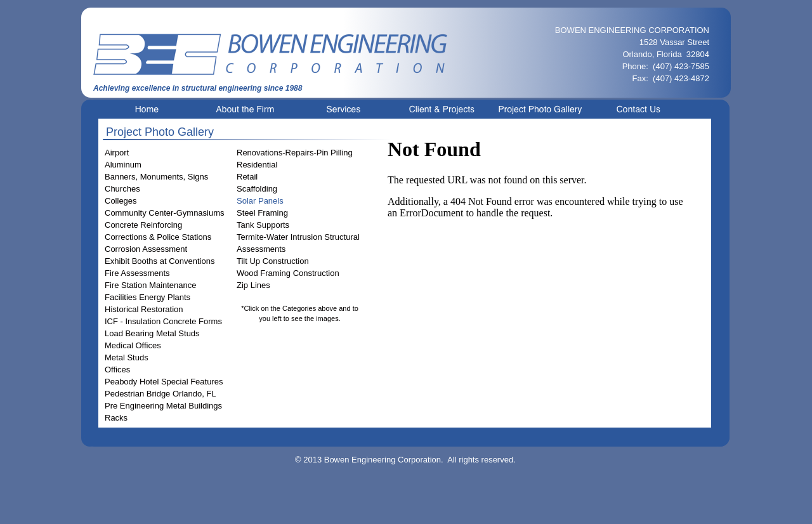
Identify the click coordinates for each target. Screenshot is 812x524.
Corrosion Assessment (146, 249)
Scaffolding (257, 189)
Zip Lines (253, 285)
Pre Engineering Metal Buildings (163, 406)
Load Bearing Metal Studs (152, 333)
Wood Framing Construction (288, 273)
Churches (122, 189)
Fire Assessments (137, 273)
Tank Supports (263, 225)
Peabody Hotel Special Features (164, 382)
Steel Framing (262, 213)
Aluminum (123, 165)
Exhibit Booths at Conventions (160, 261)
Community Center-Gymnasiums (165, 213)
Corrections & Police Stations (158, 237)
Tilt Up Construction (273, 261)
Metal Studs (127, 357)
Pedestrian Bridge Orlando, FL (160, 394)
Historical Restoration (144, 309)
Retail (247, 177)
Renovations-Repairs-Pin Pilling (295, 153)
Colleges (121, 201)
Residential (257, 165)
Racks (116, 418)
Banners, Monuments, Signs (156, 177)
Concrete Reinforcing (143, 225)
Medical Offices (133, 345)
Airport (117, 153)
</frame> (540, 273)
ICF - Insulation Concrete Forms (163, 321)
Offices (117, 370)
